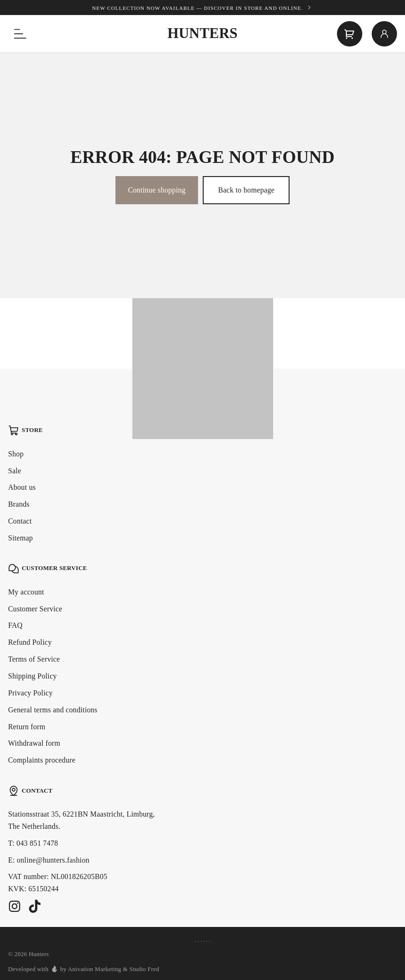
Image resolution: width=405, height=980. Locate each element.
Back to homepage (246, 190)
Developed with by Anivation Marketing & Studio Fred (84, 969)
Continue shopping (157, 190)
